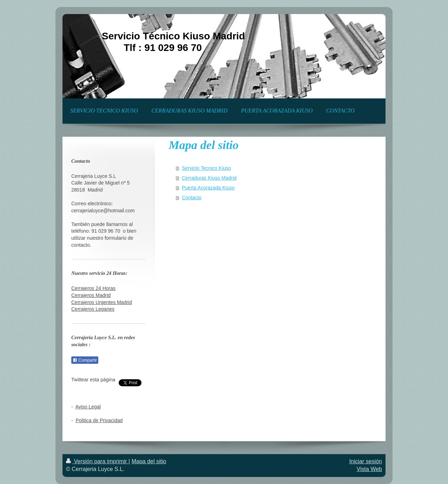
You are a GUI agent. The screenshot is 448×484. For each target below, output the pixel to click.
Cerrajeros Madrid (91, 295)
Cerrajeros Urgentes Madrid (102, 302)
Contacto (192, 198)
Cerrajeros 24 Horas (93, 288)
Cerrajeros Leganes (93, 309)
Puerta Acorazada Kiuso (208, 188)
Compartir (85, 360)
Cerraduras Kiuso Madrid (209, 178)
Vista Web (369, 469)
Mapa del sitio (149, 461)
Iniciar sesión (366, 461)
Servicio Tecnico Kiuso (206, 168)
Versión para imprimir (97, 461)
